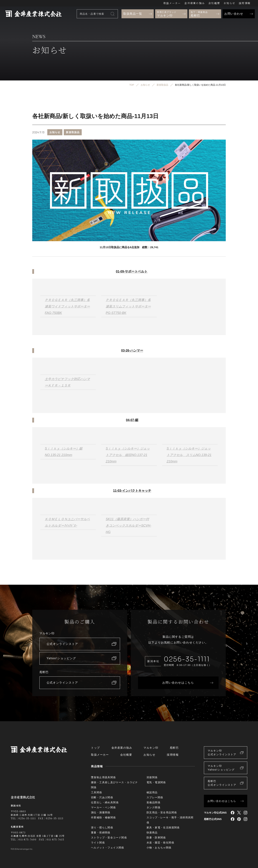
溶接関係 (152, 777)
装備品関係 (153, 802)
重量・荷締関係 (101, 833)
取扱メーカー (172, 3)
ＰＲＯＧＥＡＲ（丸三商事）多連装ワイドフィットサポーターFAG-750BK (67, 306)
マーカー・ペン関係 (103, 807)
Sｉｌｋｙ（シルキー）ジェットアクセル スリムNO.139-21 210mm (189, 455)
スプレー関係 (155, 797)
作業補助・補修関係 (103, 817)
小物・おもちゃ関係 (159, 848)
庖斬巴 (174, 748)
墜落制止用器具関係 (103, 777)
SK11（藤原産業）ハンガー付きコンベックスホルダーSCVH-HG (128, 526)
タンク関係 (153, 807)
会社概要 (214, 3)
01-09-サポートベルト (132, 271)
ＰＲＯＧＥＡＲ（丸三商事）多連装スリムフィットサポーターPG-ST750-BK (128, 306)
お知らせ (229, 3)
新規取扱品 (73, 132)
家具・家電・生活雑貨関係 (163, 828)
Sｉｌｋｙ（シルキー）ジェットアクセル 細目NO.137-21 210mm (128, 455)
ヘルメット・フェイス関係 (108, 848)
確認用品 (152, 792)
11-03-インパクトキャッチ (132, 491)
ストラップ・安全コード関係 (109, 838)
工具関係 (97, 792)
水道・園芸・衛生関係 (160, 843)
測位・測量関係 (101, 812)
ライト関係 (98, 843)
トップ (95, 748)
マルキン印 (151, 748)
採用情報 (245, 3)
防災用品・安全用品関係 (162, 812)
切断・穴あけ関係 (102, 797)
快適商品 (152, 833)
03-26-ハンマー (132, 350)
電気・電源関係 (156, 782)
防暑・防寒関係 (156, 838)
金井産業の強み (195, 3)
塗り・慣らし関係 (102, 828)
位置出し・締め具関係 (105, 802)
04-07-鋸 (132, 420)
